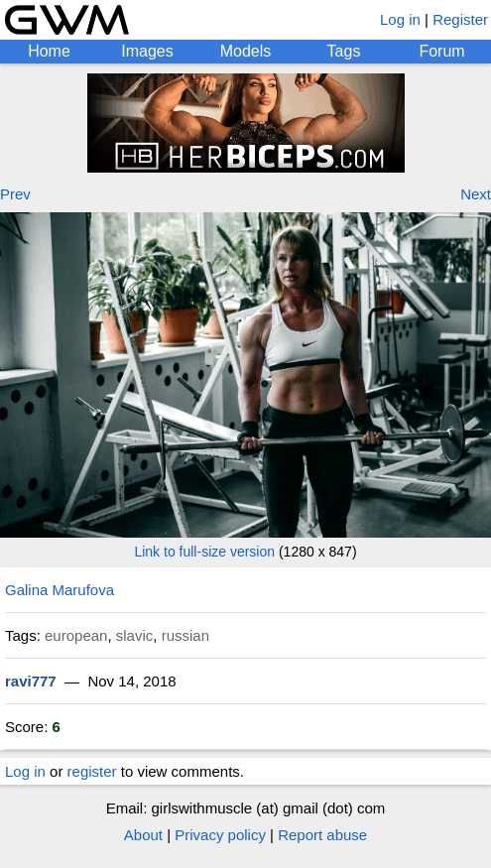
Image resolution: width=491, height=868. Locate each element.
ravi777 (31, 681)
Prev (15, 194)
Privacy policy (220, 835)
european (76, 635)
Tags (344, 51)
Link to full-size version (204, 552)
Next (476, 194)
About (143, 835)
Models (246, 51)
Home (49, 51)
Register (460, 19)
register (92, 771)
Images (147, 51)
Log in (400, 19)
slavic (135, 635)
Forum (441, 51)
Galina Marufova (60, 590)
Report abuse (322, 835)
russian (185, 635)
